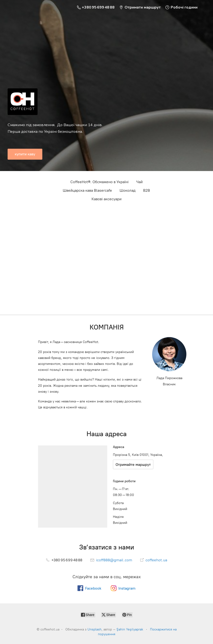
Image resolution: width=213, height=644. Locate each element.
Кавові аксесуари (106, 199)
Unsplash (94, 629)
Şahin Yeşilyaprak (130, 629)
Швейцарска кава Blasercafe (87, 190)
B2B (147, 190)
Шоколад (128, 190)
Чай (139, 182)
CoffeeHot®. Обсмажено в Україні (99, 182)
